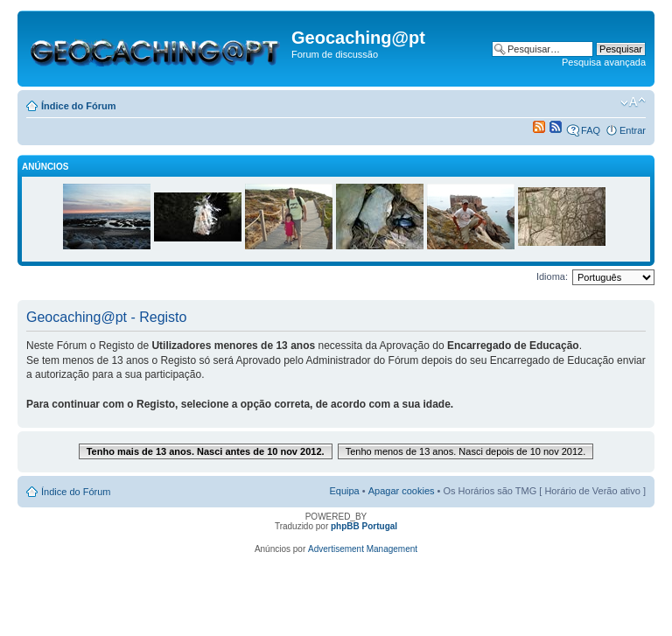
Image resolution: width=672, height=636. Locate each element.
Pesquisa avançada (604, 62)
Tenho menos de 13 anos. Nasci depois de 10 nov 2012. (466, 451)
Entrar (633, 130)
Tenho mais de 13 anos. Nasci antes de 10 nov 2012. (206, 451)
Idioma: (552, 276)
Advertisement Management (363, 549)
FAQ (591, 130)
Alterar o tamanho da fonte (633, 102)
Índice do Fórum (79, 106)
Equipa (344, 491)
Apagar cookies (402, 491)
